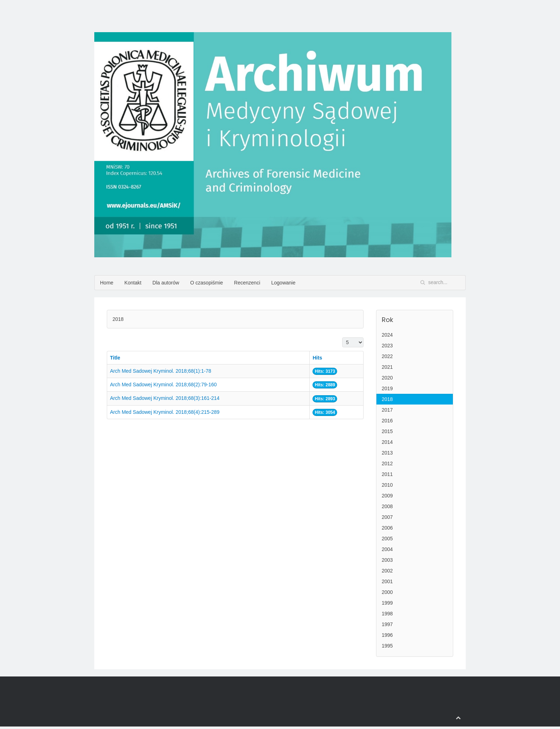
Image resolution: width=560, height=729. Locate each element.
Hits (317, 358)
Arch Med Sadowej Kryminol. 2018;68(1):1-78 (161, 371)
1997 (387, 624)
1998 (387, 614)
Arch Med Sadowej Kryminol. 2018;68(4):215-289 (165, 412)
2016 (387, 421)
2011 (387, 474)
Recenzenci (247, 283)
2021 (387, 367)
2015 (387, 431)
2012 (387, 463)
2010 (387, 485)
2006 (387, 528)
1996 (387, 635)
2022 (387, 356)
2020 (387, 378)
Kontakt (133, 283)
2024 (387, 335)
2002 (387, 571)
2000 (387, 592)
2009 (387, 496)
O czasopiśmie (207, 283)
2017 (387, 410)
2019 (387, 388)
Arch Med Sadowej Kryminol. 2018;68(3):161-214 (165, 398)
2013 (387, 453)
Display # (342, 338)
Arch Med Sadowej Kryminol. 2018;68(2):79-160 (163, 385)
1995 (387, 646)
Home (107, 283)
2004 (387, 549)
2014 (387, 442)
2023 (387, 346)
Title (115, 358)
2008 (387, 506)
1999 (387, 603)
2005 (387, 539)
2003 (387, 560)
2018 (387, 399)
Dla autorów (166, 283)
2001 (387, 581)
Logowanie (284, 283)
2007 (387, 517)
